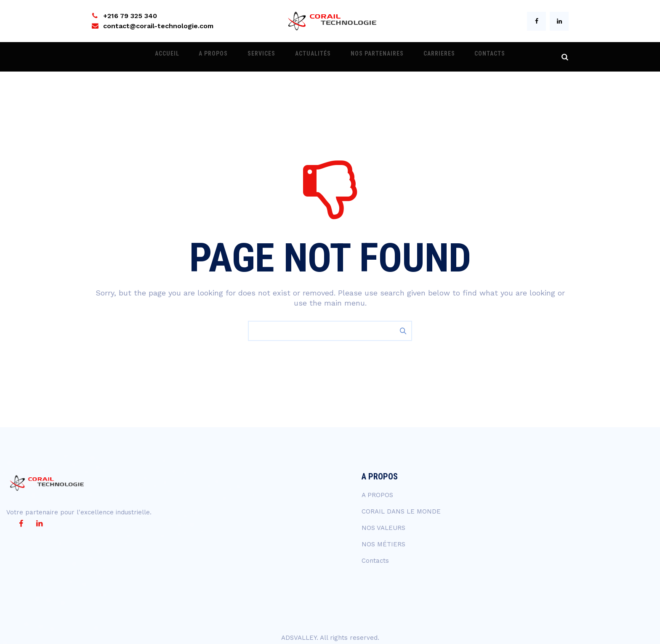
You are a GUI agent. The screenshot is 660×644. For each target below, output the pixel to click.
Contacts (467, 57)
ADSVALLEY (299, 638)
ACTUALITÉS (313, 57)
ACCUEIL (189, 57)
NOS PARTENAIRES (370, 57)
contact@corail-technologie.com (158, 26)
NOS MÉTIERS (383, 544)
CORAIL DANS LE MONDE (401, 511)
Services (269, 57)
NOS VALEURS (383, 528)
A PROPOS (228, 57)
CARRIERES (424, 57)
